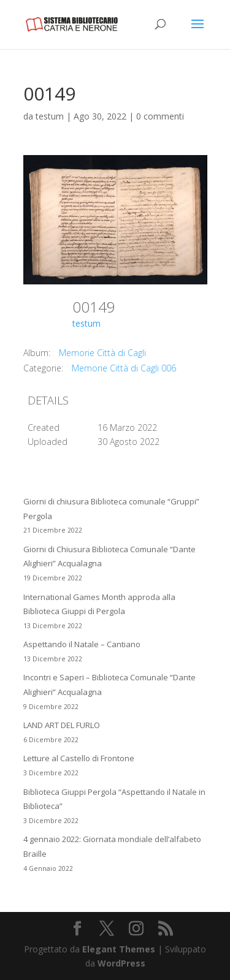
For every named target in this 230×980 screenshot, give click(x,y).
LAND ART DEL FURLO (62, 725)
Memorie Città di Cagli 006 (124, 368)
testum (50, 116)
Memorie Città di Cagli (102, 353)
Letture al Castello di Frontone (79, 758)
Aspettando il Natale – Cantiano (82, 644)
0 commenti (160, 116)
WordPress (121, 963)
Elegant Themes (119, 949)
